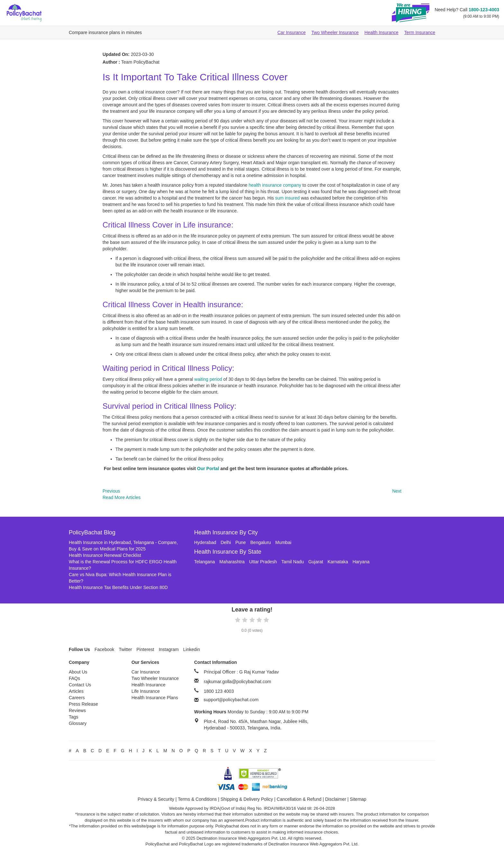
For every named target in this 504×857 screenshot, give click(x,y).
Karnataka (338, 562)
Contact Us (80, 685)
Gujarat (316, 562)
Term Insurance (420, 32)
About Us (78, 672)
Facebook (104, 649)
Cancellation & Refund (299, 799)
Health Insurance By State (228, 552)
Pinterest (145, 649)
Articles (76, 691)
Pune (241, 542)
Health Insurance (382, 32)
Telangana (205, 562)
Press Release (83, 704)
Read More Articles (122, 497)
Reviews (77, 710)
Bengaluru (261, 542)
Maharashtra (232, 562)
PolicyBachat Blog (92, 532)
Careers (77, 698)
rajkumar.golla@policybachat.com (238, 682)
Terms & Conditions (197, 799)
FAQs (74, 678)
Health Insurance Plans (155, 698)
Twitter (125, 649)
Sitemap (358, 799)
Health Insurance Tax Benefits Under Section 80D (118, 587)
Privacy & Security (156, 799)
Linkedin (192, 649)
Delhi (226, 542)
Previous (111, 491)
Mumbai (283, 542)
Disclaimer (336, 799)
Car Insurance (292, 32)
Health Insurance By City (226, 532)
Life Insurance (146, 691)
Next (397, 491)
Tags (74, 717)
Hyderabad (205, 542)
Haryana (361, 562)
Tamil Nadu (292, 562)
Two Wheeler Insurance (335, 32)
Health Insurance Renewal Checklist (105, 555)
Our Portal (208, 469)
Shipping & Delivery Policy (247, 799)
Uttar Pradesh (263, 562)
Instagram (169, 649)
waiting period (208, 379)
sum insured (287, 198)
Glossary (78, 723)
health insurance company (275, 185)
